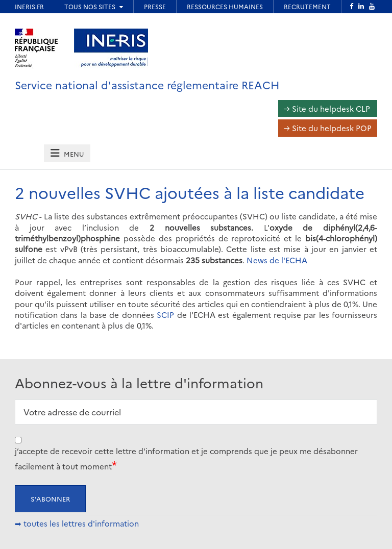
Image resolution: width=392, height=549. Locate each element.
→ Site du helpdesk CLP (327, 108)
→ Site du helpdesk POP (328, 128)
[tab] (67, 153)
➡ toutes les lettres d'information (77, 523)
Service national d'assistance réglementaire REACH (147, 84)
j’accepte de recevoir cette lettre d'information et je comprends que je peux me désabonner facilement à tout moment (186, 458)
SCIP (165, 315)
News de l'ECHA (277, 260)
